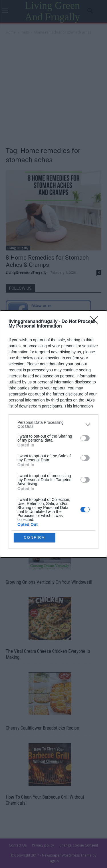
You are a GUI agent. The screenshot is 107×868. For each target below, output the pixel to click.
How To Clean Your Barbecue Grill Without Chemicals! (45, 800)
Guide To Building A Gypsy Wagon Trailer (44, 440)
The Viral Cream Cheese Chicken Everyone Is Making (48, 654)
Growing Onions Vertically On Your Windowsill (49, 582)
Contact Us (18, 845)
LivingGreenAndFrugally (26, 272)
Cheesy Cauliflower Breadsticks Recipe (42, 728)
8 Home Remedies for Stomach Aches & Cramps (47, 261)
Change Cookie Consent (79, 845)
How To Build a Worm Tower (32, 511)
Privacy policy (43, 845)
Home (11, 32)
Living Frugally (18, 248)
